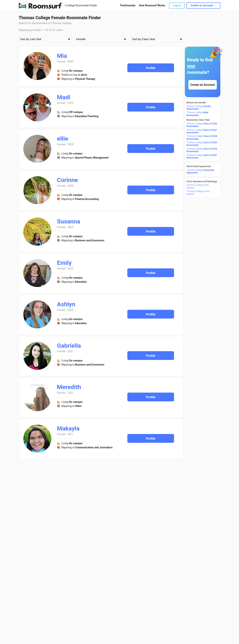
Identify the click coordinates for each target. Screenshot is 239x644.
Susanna (69, 221)
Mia (62, 56)
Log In (177, 6)
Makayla (68, 428)
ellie (63, 139)
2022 (70, 269)
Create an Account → (203, 6)
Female (61, 62)
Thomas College (199, 108)
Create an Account (203, 85)
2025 (70, 103)
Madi (64, 97)
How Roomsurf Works (152, 6)
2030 (70, 62)
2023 (70, 227)
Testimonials (128, 6)
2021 (70, 351)
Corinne (67, 180)
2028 (70, 144)
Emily (64, 263)
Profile (151, 68)
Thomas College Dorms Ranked (198, 193)
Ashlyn (66, 304)
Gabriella (69, 346)
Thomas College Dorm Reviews (198, 186)
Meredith (69, 387)
